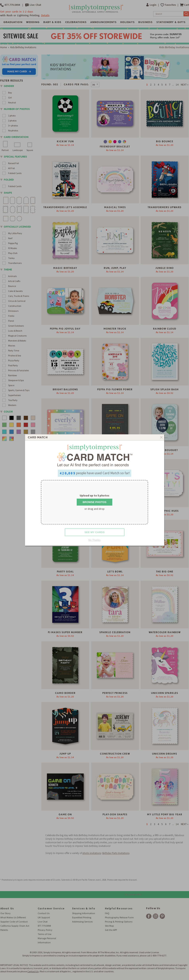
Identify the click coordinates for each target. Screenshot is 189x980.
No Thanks (94, 540)
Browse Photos (95, 502)
